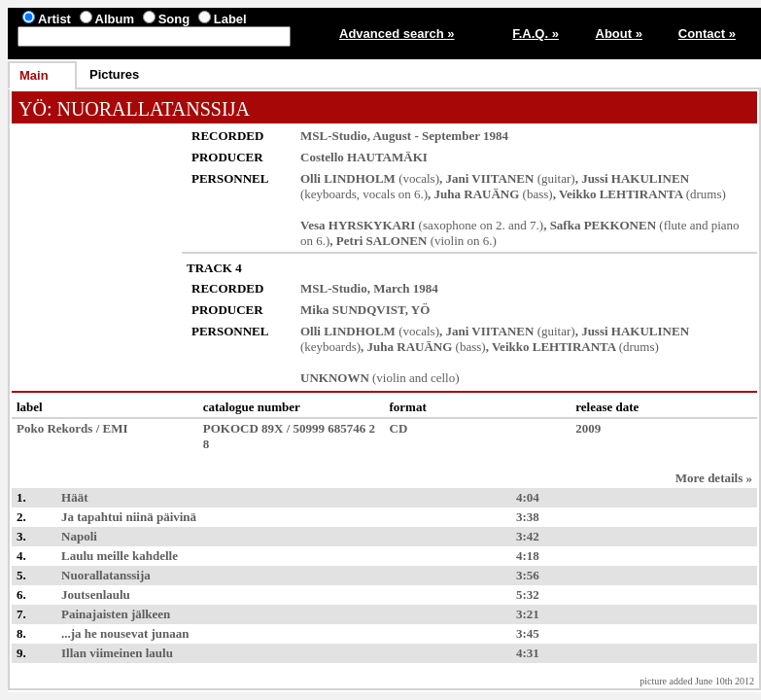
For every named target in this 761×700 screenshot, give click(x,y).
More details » (714, 478)
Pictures (114, 74)
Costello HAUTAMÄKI (364, 157)
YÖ (33, 109)
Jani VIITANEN (490, 178)
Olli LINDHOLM (348, 178)
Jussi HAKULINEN (635, 178)
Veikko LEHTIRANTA (621, 194)
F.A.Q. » (536, 34)
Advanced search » (397, 34)
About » (619, 34)
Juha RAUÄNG (477, 194)
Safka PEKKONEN (603, 225)
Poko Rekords (54, 428)
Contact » (707, 34)
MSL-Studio (334, 136)
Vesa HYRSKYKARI (358, 225)
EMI (116, 428)
